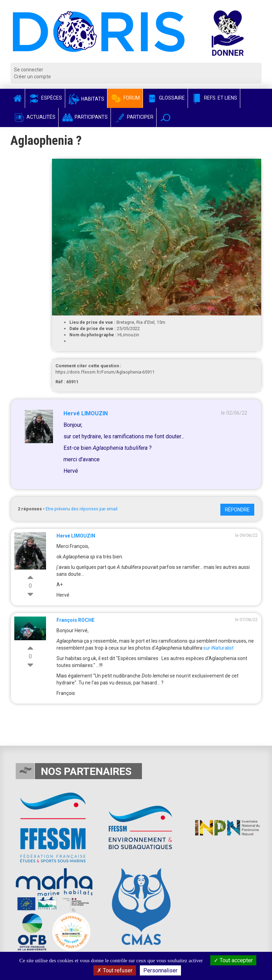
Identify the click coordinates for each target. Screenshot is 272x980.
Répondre (237, 510)
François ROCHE (75, 620)
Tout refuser (115, 970)
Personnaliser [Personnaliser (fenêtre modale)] (160, 970)
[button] (165, 117)
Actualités (34, 117)
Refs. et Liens (214, 98)
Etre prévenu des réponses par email (82, 509)
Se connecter (29, 70)
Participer (134, 117)
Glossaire (165, 98)
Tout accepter (233, 960)
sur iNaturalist (218, 648)
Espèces (45, 98)
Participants (85, 117)
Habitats (86, 99)
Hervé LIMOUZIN (86, 413)
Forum (125, 98)
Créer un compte (32, 77)
